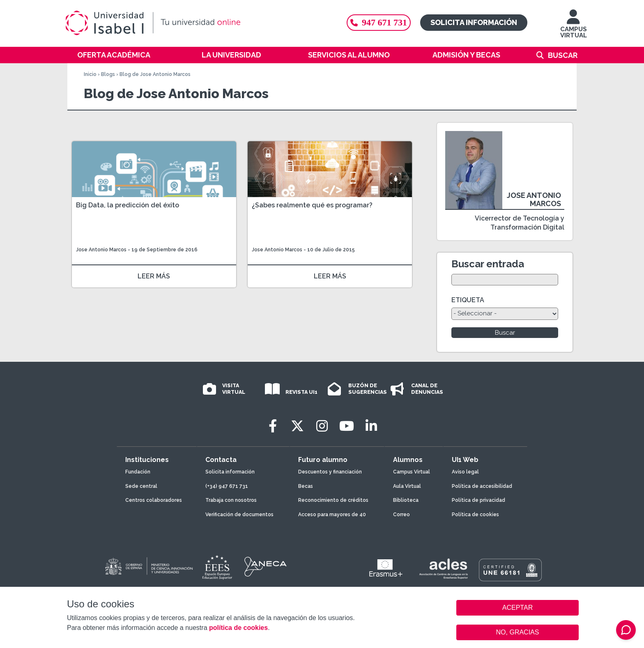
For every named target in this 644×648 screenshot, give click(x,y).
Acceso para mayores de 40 (332, 515)
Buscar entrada (488, 264)
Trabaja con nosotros (231, 500)
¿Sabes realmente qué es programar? (312, 205)
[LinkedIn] (371, 426)
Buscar (563, 55)
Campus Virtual (412, 472)
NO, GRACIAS (518, 632)
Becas (306, 486)
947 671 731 (379, 22)
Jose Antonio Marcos (101, 250)
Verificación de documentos (239, 515)
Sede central (141, 486)
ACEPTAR (517, 608)
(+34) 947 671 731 (227, 486)
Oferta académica (114, 55)
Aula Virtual (407, 486)
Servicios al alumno (349, 55)
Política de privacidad (478, 500)
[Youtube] (347, 426)
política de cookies (238, 628)
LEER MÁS (154, 276)
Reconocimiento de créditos (333, 500)
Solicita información (474, 22)
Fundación (138, 472)
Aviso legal (465, 472)
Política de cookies (475, 515)
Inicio (90, 74)
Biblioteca (406, 500)
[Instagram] (322, 426)
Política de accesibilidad (482, 486)
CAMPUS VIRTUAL (574, 28)
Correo (401, 515)
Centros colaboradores (154, 500)
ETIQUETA (468, 300)
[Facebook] (273, 426)
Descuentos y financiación (330, 472)
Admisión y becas (466, 55)
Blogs (108, 74)
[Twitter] (297, 426)
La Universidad (231, 55)
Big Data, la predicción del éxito (128, 205)
